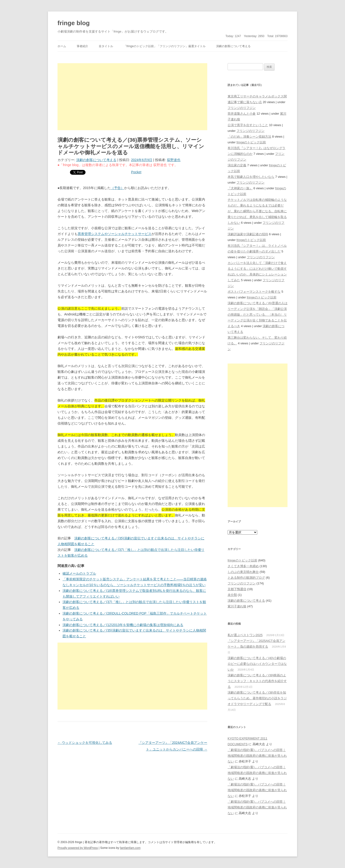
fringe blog (74, 23)
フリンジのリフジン (242, 108)
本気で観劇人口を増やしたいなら (251, 177)
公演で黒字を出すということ (248, 125)
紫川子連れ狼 (237, 606)
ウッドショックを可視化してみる (85, 743)
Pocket (136, 172)
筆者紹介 (82, 46)
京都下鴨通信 (237, 589)
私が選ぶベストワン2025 (245, 635)
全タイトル (106, 46)
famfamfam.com (130, 848)
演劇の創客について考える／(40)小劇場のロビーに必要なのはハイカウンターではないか (257, 664)
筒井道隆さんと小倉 (242, 114)
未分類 (232, 595)
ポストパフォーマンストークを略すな (254, 292)
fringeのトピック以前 (251, 142)
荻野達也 (174, 160)
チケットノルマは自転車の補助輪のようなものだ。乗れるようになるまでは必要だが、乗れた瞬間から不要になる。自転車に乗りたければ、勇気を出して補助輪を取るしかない (257, 211)
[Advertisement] (132, 97)
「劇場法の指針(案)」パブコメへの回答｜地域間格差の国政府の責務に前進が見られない (257, 756)
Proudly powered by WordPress (78, 848)
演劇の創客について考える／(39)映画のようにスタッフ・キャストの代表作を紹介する (257, 681)
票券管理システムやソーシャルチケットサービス (115, 234)
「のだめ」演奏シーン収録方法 (249, 137)
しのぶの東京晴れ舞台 (243, 572)
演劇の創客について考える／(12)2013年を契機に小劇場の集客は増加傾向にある (123, 625)
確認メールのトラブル (79, 573)
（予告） (117, 188)
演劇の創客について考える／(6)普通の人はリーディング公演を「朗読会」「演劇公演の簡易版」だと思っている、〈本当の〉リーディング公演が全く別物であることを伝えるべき (258, 315)
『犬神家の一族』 (240, 188)
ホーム (62, 46)
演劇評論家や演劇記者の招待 (248, 234)
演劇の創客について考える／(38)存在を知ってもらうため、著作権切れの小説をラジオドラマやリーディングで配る (257, 698)
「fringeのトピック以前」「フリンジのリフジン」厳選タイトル (165, 46)
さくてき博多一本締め (243, 566)
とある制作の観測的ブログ (246, 578)
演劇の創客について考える (233, 46)
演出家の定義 (237, 165)
